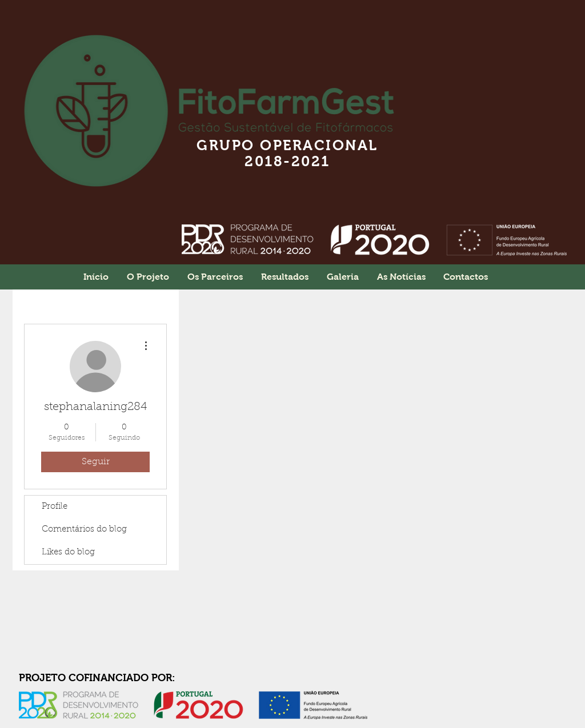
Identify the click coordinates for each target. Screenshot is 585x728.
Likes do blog (68, 552)
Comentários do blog (84, 530)
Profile (55, 507)
